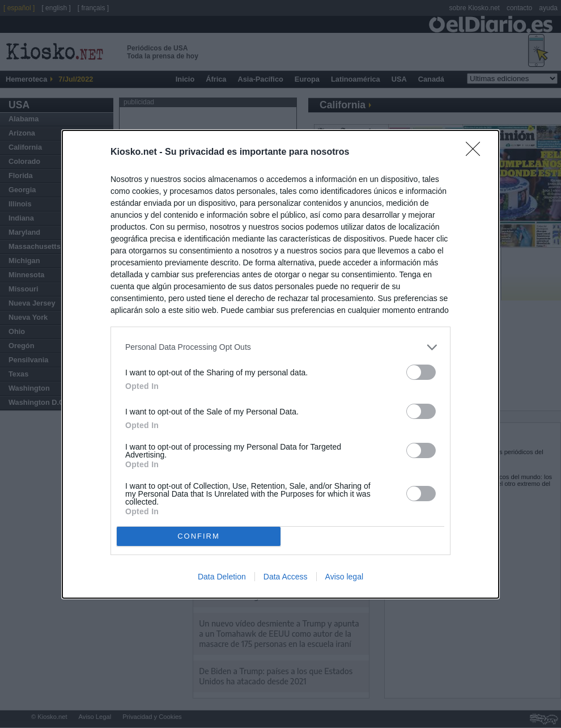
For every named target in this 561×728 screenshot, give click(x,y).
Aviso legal (344, 577)
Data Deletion (222, 577)
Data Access (286, 577)
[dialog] (280, 364)
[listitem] (280, 347)
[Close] (477, 153)
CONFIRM (199, 536)
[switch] (421, 372)
